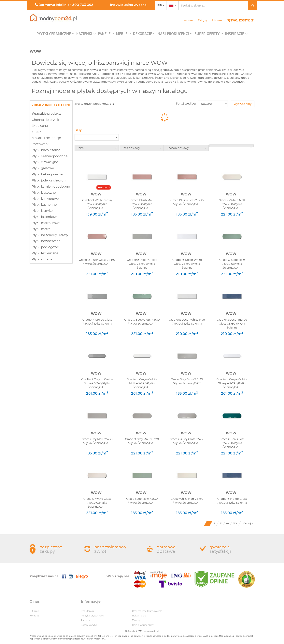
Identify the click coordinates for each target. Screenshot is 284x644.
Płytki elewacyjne (45, 162)
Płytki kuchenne (44, 205)
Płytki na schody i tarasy (50, 235)
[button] (55, 35)
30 (235, 523)
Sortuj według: (186, 103)
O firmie (34, 611)
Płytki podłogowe (45, 247)
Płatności (86, 620)
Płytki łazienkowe (45, 217)
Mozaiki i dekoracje (46, 138)
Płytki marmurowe (46, 223)
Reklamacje (139, 616)
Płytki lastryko (42, 211)
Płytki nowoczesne (46, 241)
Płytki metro (41, 229)
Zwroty (136, 620)
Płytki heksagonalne (47, 174)
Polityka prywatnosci (93, 616)
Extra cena (40, 126)
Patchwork (40, 144)
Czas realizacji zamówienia (147, 611)
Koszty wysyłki (89, 625)
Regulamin (87, 611)
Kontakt (188, 20)
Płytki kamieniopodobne (51, 186)
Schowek (217, 20)
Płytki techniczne (45, 253)
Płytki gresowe (43, 168)
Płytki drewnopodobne (50, 156)
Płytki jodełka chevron (49, 180)
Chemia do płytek (45, 120)
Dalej (248, 523)
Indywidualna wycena (128, 5)
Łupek (36, 132)
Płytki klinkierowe (45, 199)
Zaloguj (202, 20)
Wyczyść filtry (243, 104)
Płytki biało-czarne (46, 150)
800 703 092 (83, 5)
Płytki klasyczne (44, 193)
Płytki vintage (42, 259)
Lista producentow (143, 625)
